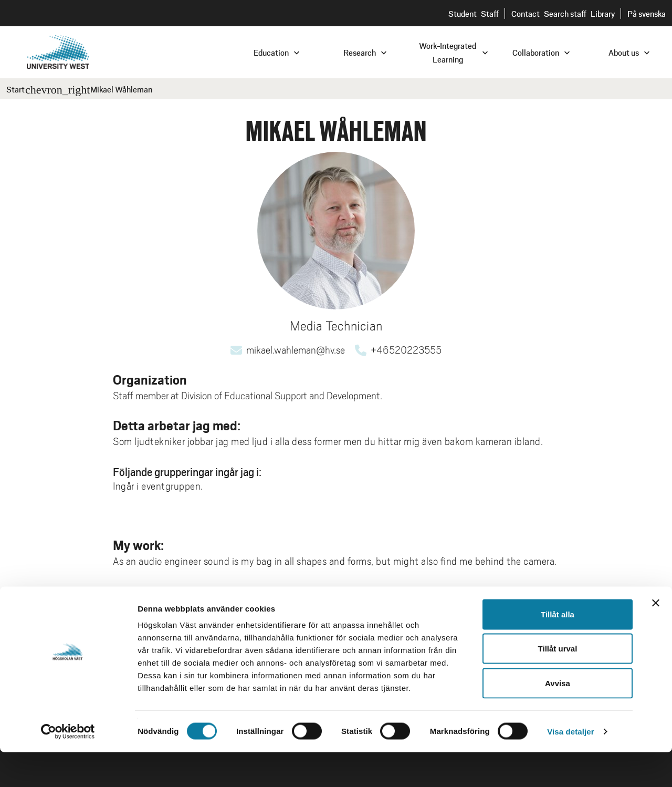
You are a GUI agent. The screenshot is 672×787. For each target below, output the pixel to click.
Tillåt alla (558, 649)
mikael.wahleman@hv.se (296, 350)
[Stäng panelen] (656, 638)
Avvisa (558, 718)
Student (463, 13)
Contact (526, 13)
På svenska (647, 13)
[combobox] (601, 52)
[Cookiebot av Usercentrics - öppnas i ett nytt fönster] (68, 767)
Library (603, 13)
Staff (490, 13)
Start (15, 89)
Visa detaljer (570, 766)
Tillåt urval (558, 684)
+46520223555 (406, 350)
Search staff (565, 13)
